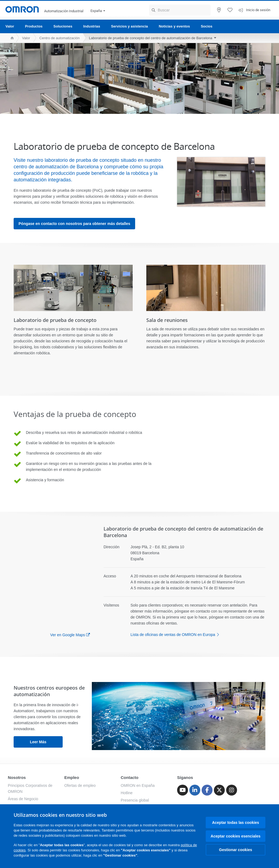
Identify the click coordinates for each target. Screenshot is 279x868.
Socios (207, 26)
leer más (38, 742)
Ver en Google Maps (68, 635)
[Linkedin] (195, 790)
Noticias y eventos (174, 26)
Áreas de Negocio (23, 799)
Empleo (72, 777)
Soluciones (63, 26)
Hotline (127, 793)
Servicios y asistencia (130, 26)
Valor (10, 26)
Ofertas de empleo (80, 785)
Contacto (130, 777)
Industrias (92, 26)
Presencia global (135, 800)
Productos (34, 26)
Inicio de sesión (258, 10)
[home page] (11, 38)
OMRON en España (138, 785)
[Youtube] (183, 790)
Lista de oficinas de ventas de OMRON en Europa (176, 635)
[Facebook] (207, 790)
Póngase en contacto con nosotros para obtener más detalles (74, 224)
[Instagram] (232, 790)
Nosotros (17, 777)
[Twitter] (219, 790)
